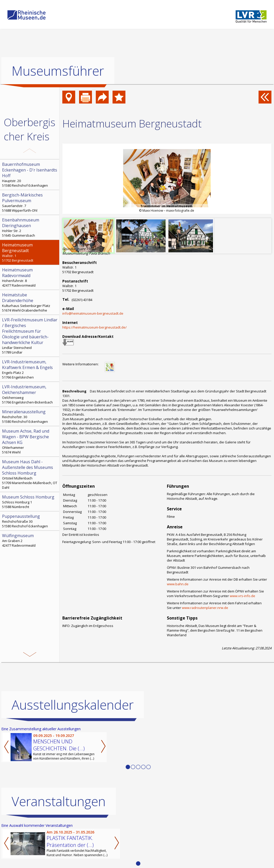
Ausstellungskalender (73, 705)
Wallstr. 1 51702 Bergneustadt (30, 252)
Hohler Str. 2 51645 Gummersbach (30, 227)
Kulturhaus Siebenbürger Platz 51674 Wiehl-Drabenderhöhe (30, 302)
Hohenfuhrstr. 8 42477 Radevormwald (30, 277)
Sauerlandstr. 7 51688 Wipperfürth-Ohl (30, 202)
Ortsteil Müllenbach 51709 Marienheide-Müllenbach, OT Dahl (30, 474)
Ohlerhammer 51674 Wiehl (30, 441)
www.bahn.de (178, 584)
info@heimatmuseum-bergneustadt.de (93, 313)
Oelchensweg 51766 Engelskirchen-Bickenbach (30, 394)
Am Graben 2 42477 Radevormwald (30, 540)
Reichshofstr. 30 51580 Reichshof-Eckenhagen (30, 416)
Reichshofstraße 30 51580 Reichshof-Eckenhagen (30, 521)
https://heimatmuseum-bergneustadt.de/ (95, 327)
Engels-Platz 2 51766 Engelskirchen (30, 369)
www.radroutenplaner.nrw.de (205, 608)
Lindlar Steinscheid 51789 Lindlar (30, 336)
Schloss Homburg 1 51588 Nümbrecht (30, 502)
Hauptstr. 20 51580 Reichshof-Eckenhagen (30, 175)
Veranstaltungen (59, 801)
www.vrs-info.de (242, 596)
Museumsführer (58, 71)
